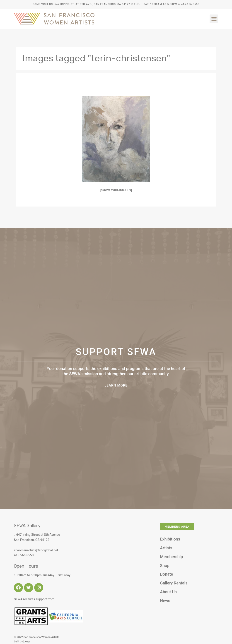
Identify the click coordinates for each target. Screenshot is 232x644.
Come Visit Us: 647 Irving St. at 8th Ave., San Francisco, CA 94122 (81, 4)
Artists (166, 548)
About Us (168, 592)
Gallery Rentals (174, 583)
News (165, 601)
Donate (166, 574)
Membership (171, 557)
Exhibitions (170, 539)
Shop (165, 566)
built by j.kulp (22, 642)
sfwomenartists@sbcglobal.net (36, 550)
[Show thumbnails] (116, 190)
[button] (214, 19)
